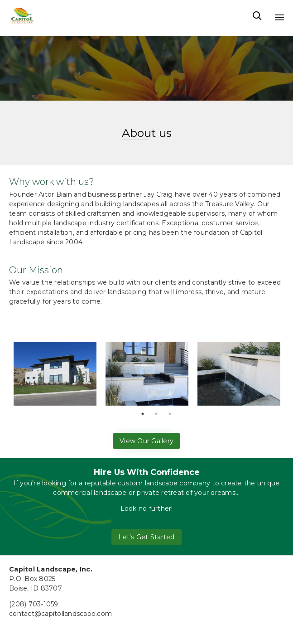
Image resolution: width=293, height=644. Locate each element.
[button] (146, 441)
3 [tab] (170, 414)
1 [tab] (143, 414)
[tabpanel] (55, 374)
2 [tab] (156, 414)
